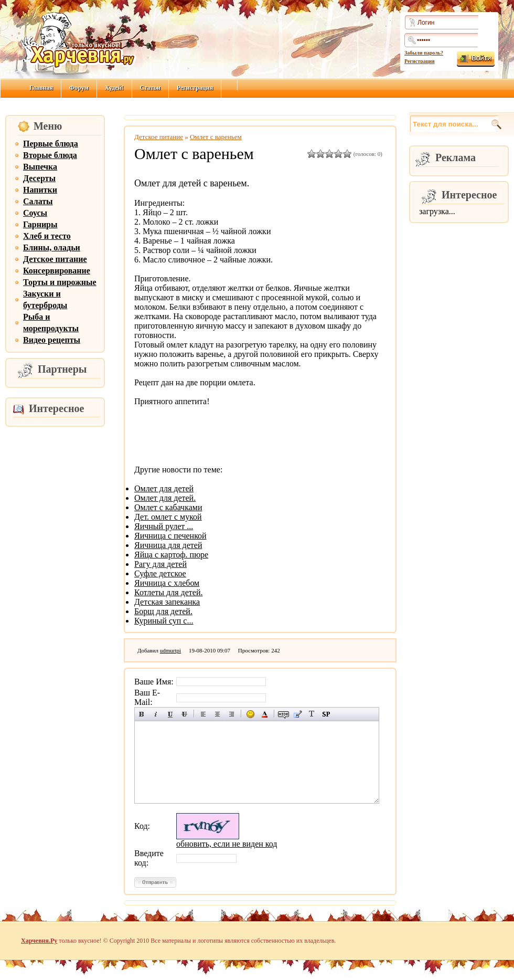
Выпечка (40, 167)
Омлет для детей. (165, 498)
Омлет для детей (164, 488)
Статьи (150, 88)
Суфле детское (160, 573)
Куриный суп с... (164, 621)
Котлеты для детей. (168, 592)
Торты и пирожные (60, 282)
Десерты (39, 178)
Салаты (38, 201)
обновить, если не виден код (227, 844)
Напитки (40, 190)
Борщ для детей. (163, 611)
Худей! (114, 88)
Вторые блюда (50, 155)
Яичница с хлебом (167, 583)
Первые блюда (51, 144)
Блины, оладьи (52, 247)
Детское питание (55, 259)
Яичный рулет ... (164, 526)
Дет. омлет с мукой (168, 517)
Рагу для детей (160, 564)
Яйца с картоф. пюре (171, 555)
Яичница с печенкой (170, 536)
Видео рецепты (52, 340)
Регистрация (420, 61)
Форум (79, 88)
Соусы (35, 213)
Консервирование (57, 271)
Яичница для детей (168, 545)
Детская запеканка (167, 602)
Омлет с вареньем (216, 137)
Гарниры (40, 224)
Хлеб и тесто (47, 236)
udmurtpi (170, 650)
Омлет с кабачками (168, 507)
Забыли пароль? (424, 53)
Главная (41, 88)
